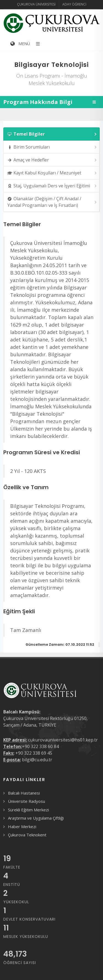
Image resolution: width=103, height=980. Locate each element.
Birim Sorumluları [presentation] (52, 147)
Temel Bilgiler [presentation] (52, 134)
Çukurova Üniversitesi (36, 4)
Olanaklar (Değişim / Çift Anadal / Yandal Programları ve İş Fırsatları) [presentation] (52, 202)
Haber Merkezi (22, 826)
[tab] (51, 134)
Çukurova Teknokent (27, 835)
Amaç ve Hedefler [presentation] (52, 160)
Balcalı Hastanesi (24, 793)
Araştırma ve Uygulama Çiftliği (36, 818)
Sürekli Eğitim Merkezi (28, 810)
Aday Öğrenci (74, 4)
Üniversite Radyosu (27, 801)
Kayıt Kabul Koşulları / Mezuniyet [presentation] (52, 173)
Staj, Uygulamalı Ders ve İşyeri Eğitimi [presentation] (52, 186)
